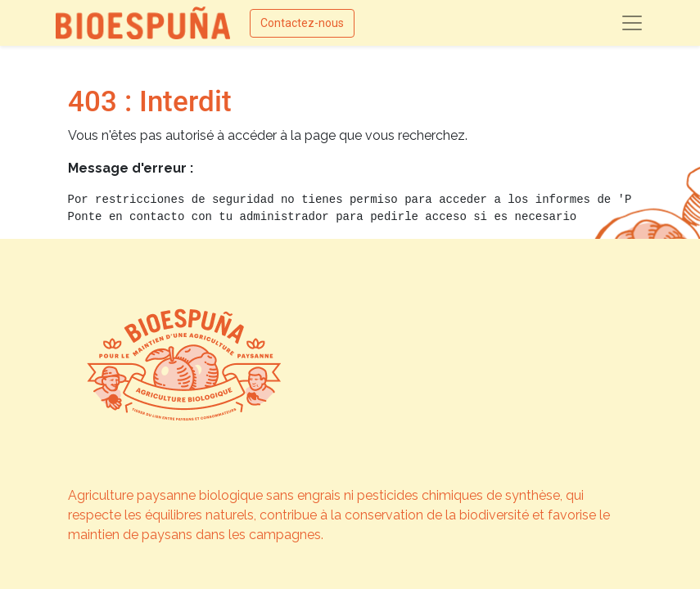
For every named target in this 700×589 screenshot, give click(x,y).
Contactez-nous (302, 23)
